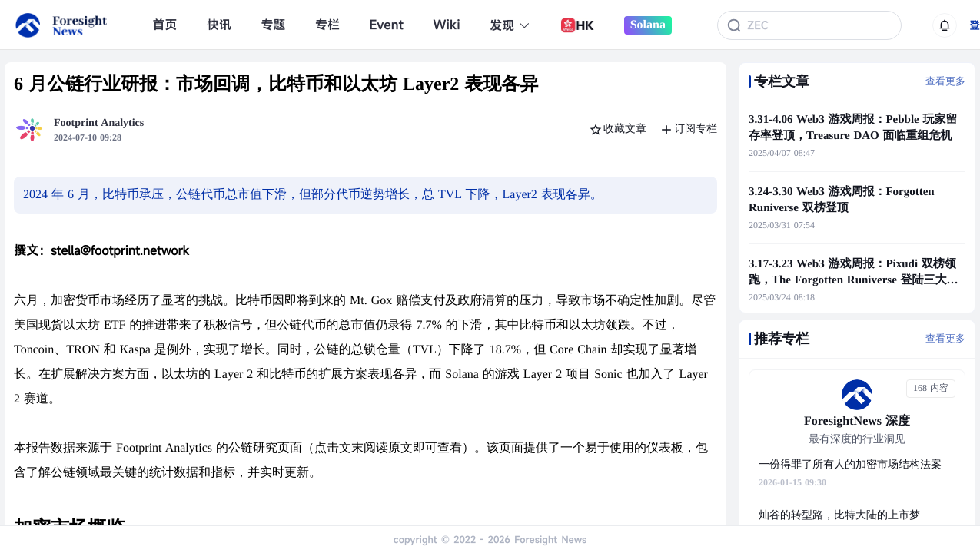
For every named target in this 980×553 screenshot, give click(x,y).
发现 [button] (510, 25)
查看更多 (945, 81)
